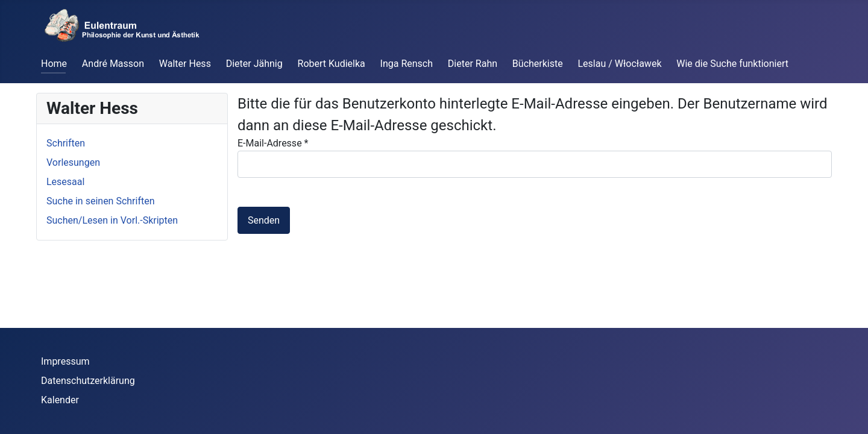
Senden (264, 220)
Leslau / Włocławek (620, 64)
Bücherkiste (538, 64)
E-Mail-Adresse (273, 143)
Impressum (65, 361)
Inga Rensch (407, 64)
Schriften (66, 143)
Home (54, 64)
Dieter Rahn (473, 64)
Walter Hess (185, 64)
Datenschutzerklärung (88, 381)
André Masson (113, 64)
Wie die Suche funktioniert (732, 64)
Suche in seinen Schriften (101, 201)
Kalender (60, 400)
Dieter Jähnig (254, 64)
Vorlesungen (73, 162)
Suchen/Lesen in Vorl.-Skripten (112, 220)
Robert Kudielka (332, 64)
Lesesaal (65, 182)
